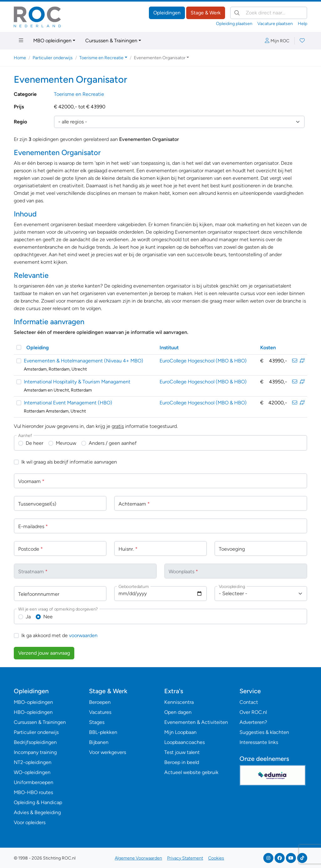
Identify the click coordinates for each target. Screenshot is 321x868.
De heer (34, 443)
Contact (249, 702)
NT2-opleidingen (33, 762)
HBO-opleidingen (33, 712)
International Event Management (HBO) (68, 403)
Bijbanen (99, 742)
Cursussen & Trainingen (111, 41)
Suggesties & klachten (264, 732)
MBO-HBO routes (33, 792)
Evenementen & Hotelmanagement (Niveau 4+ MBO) (84, 361)
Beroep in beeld (182, 762)
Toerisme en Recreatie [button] (101, 58)
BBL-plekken (103, 732)
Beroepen (100, 702)
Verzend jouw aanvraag (44, 653)
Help (303, 24)
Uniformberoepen (34, 782)
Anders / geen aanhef (113, 443)
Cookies (216, 858)
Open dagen (178, 712)
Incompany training (35, 752)
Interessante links (259, 742)
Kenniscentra (179, 702)
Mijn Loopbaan (180, 732)
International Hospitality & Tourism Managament (77, 382)
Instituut (169, 348)
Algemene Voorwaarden (138, 858)
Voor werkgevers (108, 752)
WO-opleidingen (32, 772)
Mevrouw (66, 443)
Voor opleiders (30, 822)
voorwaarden (83, 635)
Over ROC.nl (253, 712)
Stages (97, 722)
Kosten (268, 348)
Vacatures (100, 712)
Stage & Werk (206, 13)
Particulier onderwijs (53, 58)
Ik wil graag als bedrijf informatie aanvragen (69, 462)
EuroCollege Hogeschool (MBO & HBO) (203, 361)
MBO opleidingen (52, 41)
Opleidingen (167, 13)
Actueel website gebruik (191, 772)
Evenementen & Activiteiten (196, 722)
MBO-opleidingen (33, 702)
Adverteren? (253, 722)
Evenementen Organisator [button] (160, 58)
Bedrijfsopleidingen (35, 742)
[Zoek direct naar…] (269, 13)
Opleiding (38, 348)
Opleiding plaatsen (234, 24)
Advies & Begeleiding (37, 812)
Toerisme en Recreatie (79, 94)
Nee (48, 617)
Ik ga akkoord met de (59, 635)
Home (20, 58)
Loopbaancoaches (184, 742)
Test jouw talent (182, 752)
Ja (28, 617)
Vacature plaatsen (275, 24)
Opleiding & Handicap (38, 802)
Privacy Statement (185, 858)
